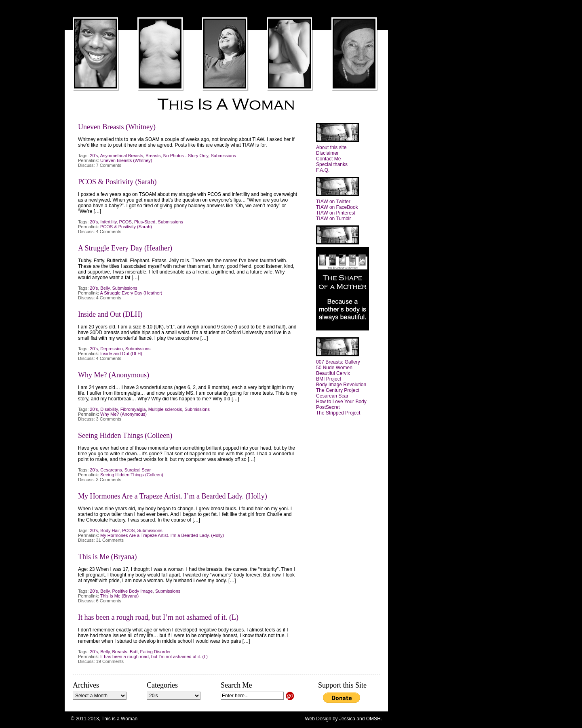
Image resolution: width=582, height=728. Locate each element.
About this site (331, 147)
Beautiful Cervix (333, 373)
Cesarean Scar (332, 396)
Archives (86, 685)
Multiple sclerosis (165, 409)
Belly (105, 288)
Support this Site (342, 685)
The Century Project (338, 390)
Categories (162, 685)
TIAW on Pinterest (336, 213)
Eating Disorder (156, 652)
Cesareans (111, 470)
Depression (112, 349)
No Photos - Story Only (186, 156)
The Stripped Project (338, 413)
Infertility (108, 222)
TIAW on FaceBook (337, 207)
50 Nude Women (334, 368)
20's (94, 156)
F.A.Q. (323, 170)
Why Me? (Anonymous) (114, 375)
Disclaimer (327, 153)
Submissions (223, 156)
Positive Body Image (132, 591)
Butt (134, 652)
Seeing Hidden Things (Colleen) (125, 436)
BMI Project (329, 379)
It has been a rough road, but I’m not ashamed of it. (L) (158, 617)
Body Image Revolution (341, 385)
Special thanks (332, 164)
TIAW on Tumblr (333, 219)
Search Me (236, 685)
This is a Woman (226, 105)
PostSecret (328, 407)
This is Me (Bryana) (107, 557)
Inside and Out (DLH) (110, 314)
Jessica (347, 719)
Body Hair (110, 530)
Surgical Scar (138, 470)
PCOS (125, 222)
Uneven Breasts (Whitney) (117, 127)
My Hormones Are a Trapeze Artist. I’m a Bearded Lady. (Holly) (173, 496)
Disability (109, 409)
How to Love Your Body (341, 402)
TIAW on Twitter (333, 202)
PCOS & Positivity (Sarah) (117, 182)
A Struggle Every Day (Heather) (125, 248)
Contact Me (328, 159)
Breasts (153, 156)
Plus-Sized (145, 222)
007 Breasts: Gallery (338, 362)
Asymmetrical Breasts (122, 156)
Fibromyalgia (133, 409)
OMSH (373, 719)
